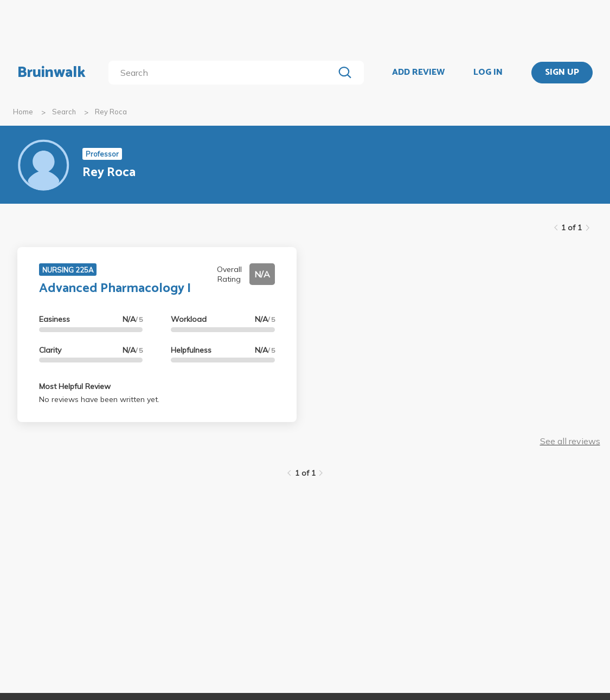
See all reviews (570, 441)
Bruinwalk (52, 73)
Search (64, 112)
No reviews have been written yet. (99, 399)
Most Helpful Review (75, 386)
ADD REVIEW (418, 73)
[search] (223, 73)
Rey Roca (111, 112)
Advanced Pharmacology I (115, 289)
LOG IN (488, 73)
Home (23, 112)
